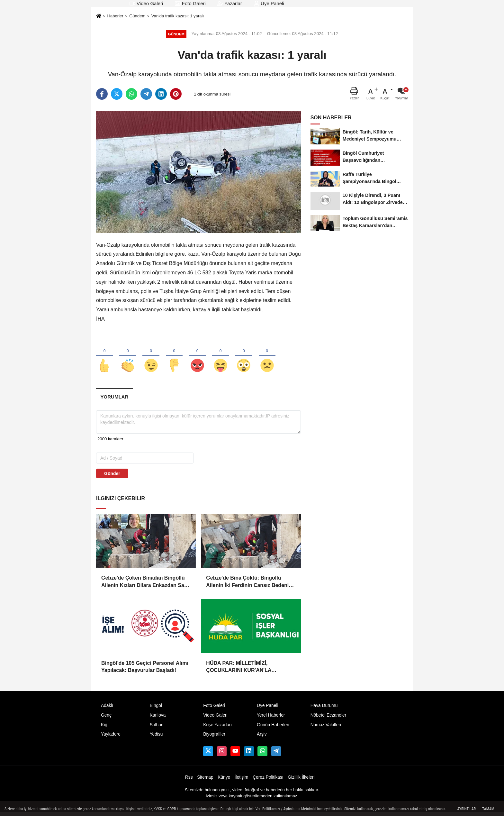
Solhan (157, 728)
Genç (106, 718)
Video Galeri (146, 3)
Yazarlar (230, 3)
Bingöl (156, 709)
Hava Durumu (324, 709)
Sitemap (205, 781)
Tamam (488, 809)
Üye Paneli (269, 3)
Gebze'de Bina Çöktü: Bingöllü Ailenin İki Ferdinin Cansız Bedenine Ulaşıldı (250, 586)
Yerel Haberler (271, 718)
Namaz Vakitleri (326, 728)
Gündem (137, 16)
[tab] (114, 400)
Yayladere (111, 738)
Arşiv (262, 738)
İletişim (242, 781)
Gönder (112, 477)
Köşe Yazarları (217, 728)
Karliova (158, 718)
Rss (189, 781)
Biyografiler (214, 738)
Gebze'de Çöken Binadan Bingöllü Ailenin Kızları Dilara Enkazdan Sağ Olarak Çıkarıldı (144, 586)
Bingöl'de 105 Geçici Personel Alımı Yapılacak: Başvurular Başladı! (145, 670)
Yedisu (156, 738)
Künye (224, 781)
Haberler (115, 16)
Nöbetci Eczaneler (328, 718)
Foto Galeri (190, 3)
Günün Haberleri (273, 728)
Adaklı (107, 709)
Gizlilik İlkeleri (301, 781)
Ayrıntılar (466, 809)
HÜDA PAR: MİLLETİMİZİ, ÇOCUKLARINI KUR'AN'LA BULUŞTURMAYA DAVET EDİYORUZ (250, 671)
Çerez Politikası (268, 781)
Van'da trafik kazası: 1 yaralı (178, 16)
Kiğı (105, 728)
